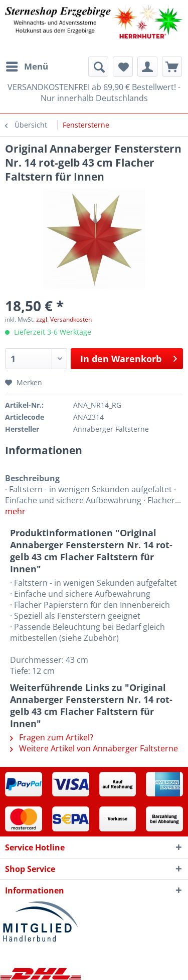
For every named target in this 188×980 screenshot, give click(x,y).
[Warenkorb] (172, 67)
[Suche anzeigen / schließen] (98, 67)
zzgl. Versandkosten (64, 319)
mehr (15, 511)
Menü (27, 65)
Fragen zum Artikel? (52, 737)
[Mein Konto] (147, 67)
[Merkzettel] (123, 67)
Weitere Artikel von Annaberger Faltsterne (94, 748)
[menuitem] (27, 67)
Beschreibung (32, 478)
